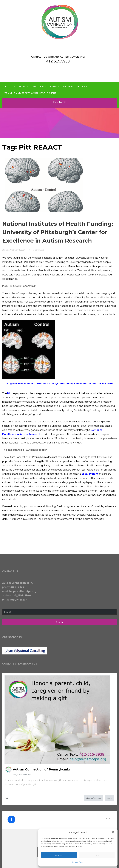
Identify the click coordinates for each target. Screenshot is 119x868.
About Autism (27, 87)
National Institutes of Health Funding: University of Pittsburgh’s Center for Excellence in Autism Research (58, 232)
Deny (97, 855)
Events (54, 87)
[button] (113, 832)
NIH (9, 393)
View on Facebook (93, 798)
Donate (60, 102)
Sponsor (68, 87)
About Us (10, 87)
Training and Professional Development (30, 93)
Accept (59, 855)
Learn (42, 87)
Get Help (82, 87)
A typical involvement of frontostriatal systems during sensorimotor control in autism (60, 384)
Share (110, 798)
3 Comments (39, 250)
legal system (90, 474)
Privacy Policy (78, 862)
